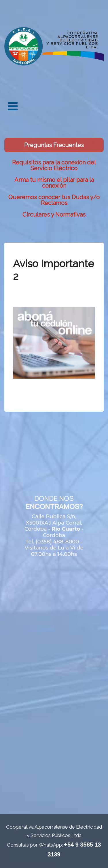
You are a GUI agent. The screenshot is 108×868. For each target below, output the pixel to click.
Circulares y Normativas (54, 215)
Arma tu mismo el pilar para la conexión (54, 183)
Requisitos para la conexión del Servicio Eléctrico (54, 165)
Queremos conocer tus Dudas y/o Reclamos (54, 200)
